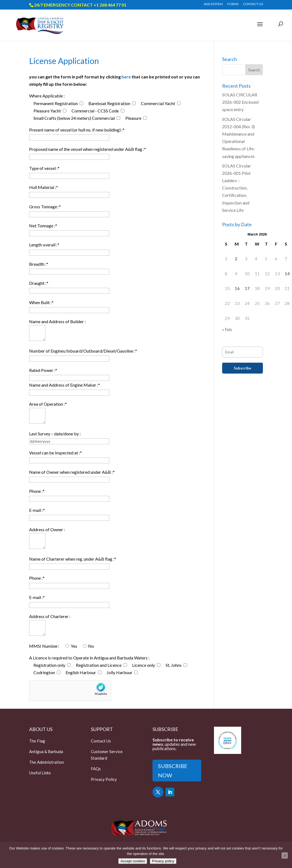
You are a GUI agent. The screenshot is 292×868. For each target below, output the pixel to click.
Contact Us (101, 741)
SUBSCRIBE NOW (173, 771)
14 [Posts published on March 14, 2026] (287, 273)
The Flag (37, 741)
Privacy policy (163, 861)
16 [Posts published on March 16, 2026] (237, 288)
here (126, 77)
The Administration (46, 762)
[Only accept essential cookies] (285, 855)
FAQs (96, 769)
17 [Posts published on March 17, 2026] (247, 288)
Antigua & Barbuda (46, 751)
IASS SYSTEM (213, 4)
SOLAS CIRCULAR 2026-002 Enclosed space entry (240, 102)
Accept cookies (133, 861)
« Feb (227, 329)
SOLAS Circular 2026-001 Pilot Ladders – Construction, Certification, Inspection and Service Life (237, 188)
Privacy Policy (104, 779)
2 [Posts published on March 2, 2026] (236, 259)
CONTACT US (253, 4)
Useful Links (40, 773)
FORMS (233, 4)
